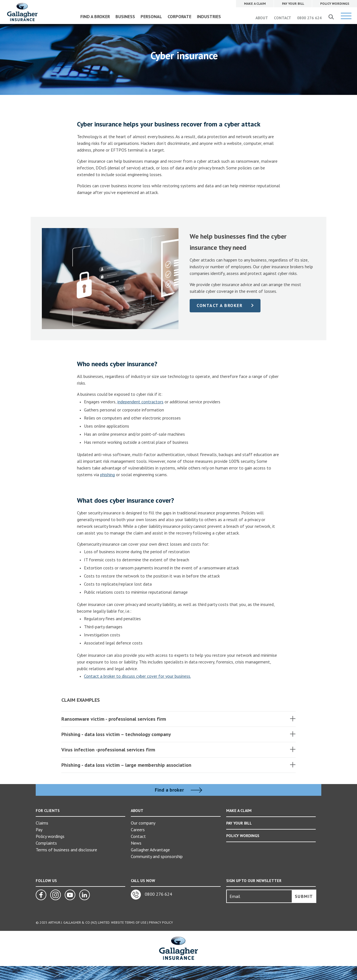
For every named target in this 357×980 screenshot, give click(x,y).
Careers (138, 830)
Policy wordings (50, 836)
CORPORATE (179, 16)
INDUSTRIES (209, 16)
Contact (138, 836)
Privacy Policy (161, 922)
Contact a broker (219, 305)
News (136, 843)
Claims (42, 823)
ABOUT (262, 18)
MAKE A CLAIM (239, 811)
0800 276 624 (309, 18)
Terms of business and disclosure (66, 850)
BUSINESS (125, 16)
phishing (108, 475)
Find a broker (178, 790)
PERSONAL (151, 16)
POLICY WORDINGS (243, 835)
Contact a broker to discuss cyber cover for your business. (137, 676)
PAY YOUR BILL (239, 823)
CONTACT (283, 18)
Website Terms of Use (129, 922)
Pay (39, 830)
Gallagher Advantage (150, 850)
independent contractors (140, 402)
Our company (143, 823)
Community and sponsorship (157, 856)
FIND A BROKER (95, 16)
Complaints (46, 843)
